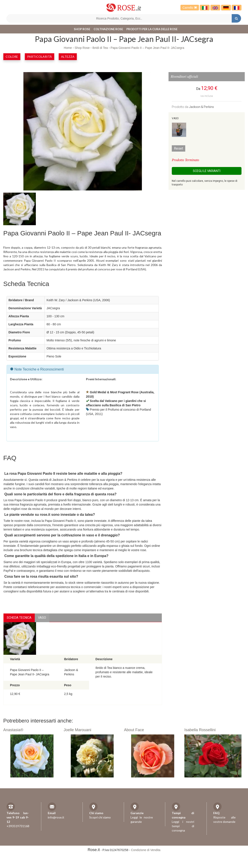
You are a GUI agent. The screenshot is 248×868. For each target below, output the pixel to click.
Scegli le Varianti (207, 171)
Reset (179, 148)
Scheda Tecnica (19, 618)
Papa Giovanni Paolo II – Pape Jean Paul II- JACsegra (147, 48)
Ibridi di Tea (100, 48)
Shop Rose (82, 29)
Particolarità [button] (40, 57)
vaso (42, 618)
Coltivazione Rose (108, 29)
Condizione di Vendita (146, 850)
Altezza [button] (68, 57)
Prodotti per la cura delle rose (152, 29)
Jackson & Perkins (201, 107)
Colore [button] (12, 57)
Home (68, 48)
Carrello (190, 8)
